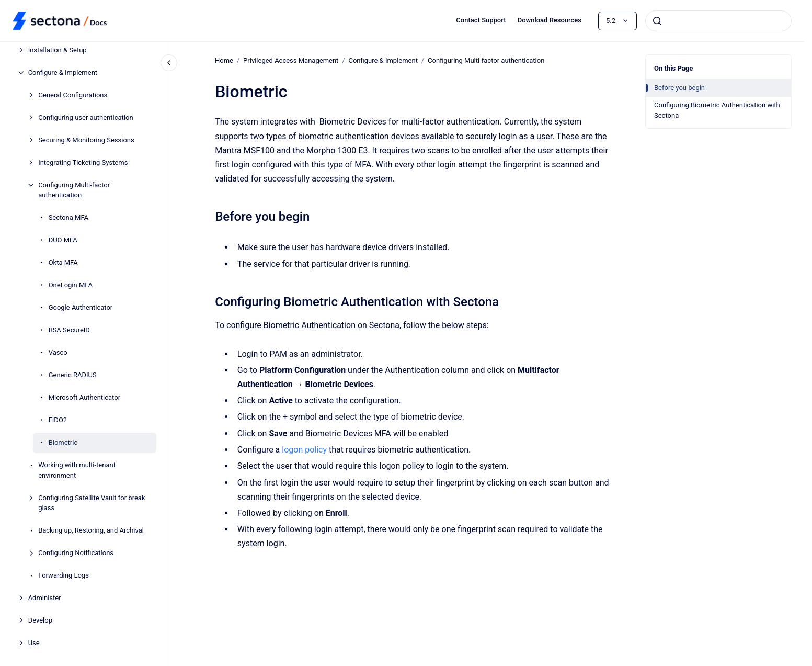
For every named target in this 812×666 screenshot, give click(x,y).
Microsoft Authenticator (84, 397)
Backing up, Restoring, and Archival (91, 530)
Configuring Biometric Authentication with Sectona (717, 110)
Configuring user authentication (85, 117)
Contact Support (481, 20)
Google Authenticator (81, 307)
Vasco (58, 352)
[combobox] (718, 21)
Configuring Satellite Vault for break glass (92, 503)
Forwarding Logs (64, 575)
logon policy (304, 450)
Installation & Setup (58, 50)
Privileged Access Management (291, 60)
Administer (45, 598)
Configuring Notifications (76, 553)
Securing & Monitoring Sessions (86, 140)
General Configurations (73, 95)
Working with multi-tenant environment (77, 470)
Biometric (63, 442)
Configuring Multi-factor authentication (74, 190)
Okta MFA (63, 262)
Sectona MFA (68, 217)
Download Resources (550, 20)
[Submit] (657, 21)
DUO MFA (63, 240)
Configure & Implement (63, 72)
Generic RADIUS (73, 375)
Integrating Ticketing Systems (83, 162)
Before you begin (679, 88)
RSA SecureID (69, 330)
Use (34, 643)
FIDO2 (58, 420)
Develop (40, 620)
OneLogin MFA (71, 285)
